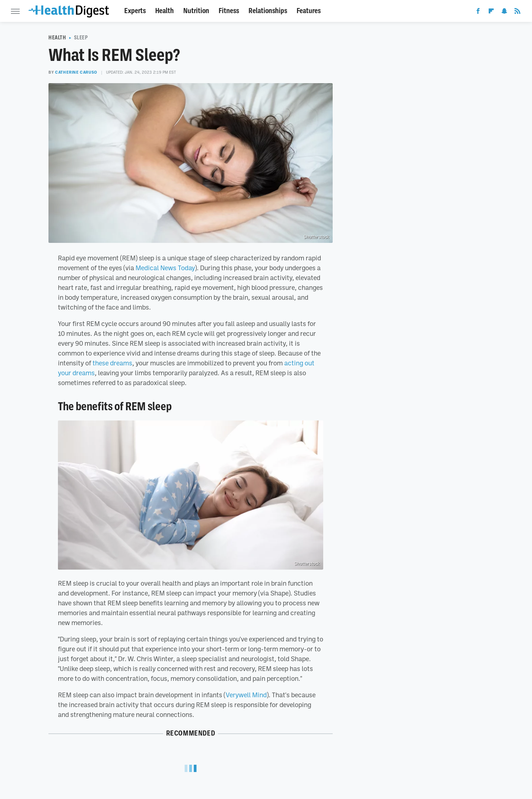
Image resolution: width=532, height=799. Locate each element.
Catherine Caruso (76, 72)
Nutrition (196, 11)
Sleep (81, 38)
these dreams (112, 363)
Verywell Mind (246, 695)
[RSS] (517, 12)
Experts (135, 11)
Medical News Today (165, 268)
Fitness (229, 11)
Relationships (268, 11)
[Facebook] (478, 12)
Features (309, 11)
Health (165, 11)
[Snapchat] (504, 12)
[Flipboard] (491, 12)
